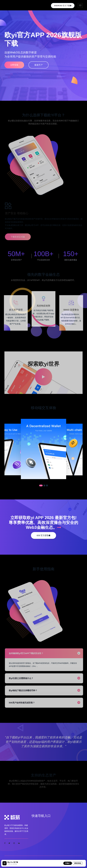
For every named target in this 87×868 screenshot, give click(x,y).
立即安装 (14, 65)
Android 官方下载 (63, 6)
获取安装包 (78, 863)
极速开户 (39, 65)
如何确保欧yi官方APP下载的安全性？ (28, 653)
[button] (41, 485)
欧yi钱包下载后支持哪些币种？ (25, 690)
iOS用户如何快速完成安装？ (23, 703)
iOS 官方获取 (43, 535)
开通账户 (68, 863)
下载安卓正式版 (19, 237)
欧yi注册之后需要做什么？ (23, 678)
